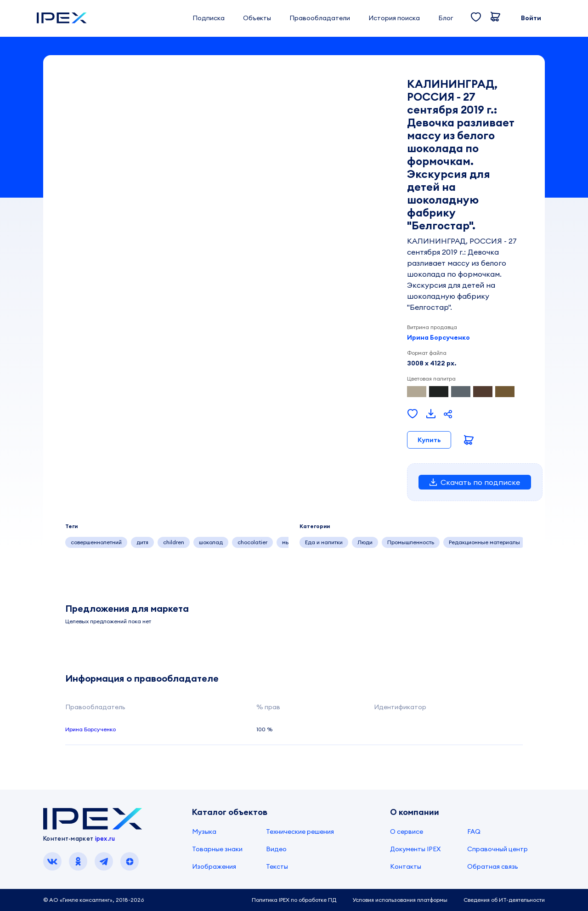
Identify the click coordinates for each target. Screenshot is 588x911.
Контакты (406, 866)
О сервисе (407, 831)
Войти (531, 18)
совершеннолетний (96, 542)
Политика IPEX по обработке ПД (294, 900)
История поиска (394, 18)
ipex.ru (105, 838)
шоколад (211, 542)
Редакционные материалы (484, 542)
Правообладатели (320, 18)
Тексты (277, 866)
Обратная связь (493, 866)
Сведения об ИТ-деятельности (504, 900)
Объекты (257, 18)
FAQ (474, 831)
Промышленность (411, 542)
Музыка (204, 831)
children (174, 542)
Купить (429, 440)
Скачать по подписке (475, 482)
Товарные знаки (217, 849)
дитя (142, 542)
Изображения (214, 866)
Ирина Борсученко (438, 337)
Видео (276, 849)
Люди (365, 542)
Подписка (209, 18)
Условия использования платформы (400, 900)
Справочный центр (498, 849)
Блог (446, 18)
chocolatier (252, 542)
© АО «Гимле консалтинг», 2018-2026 (93, 900)
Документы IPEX (415, 849)
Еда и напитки (324, 542)
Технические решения (300, 831)
